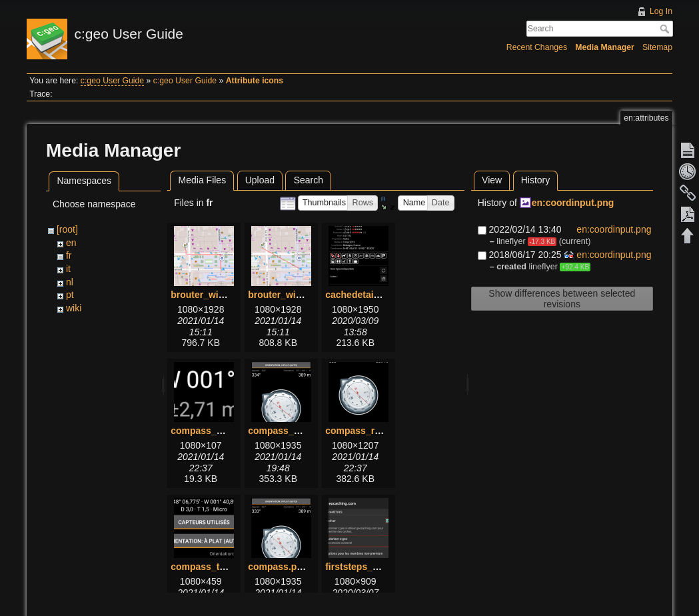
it (68, 269)
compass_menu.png (293, 431)
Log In (661, 11)
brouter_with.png (209, 295)
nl (70, 282)
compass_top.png (211, 567)
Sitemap (657, 47)
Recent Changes (537, 47)
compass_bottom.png (219, 431)
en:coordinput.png (573, 203)
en (71, 243)
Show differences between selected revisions (562, 299)
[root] (67, 229)
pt (70, 295)
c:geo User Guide (112, 81)
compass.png (278, 567)
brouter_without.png (293, 295)
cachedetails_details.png (380, 295)
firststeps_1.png (361, 567)
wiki (74, 308)
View (492, 180)
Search (666, 29)
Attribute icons (255, 81)
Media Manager (605, 47)
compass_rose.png (368, 431)
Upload (260, 180)
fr (69, 255)
